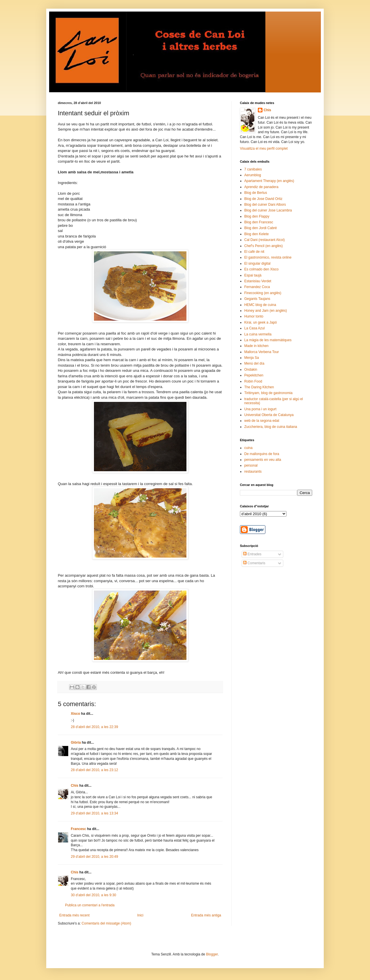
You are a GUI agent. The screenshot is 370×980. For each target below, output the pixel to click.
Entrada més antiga (206, 915)
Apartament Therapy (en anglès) (269, 181)
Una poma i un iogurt (260, 409)
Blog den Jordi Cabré (261, 228)
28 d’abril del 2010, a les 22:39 (94, 727)
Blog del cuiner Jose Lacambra (268, 210)
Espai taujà (253, 275)
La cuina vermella (258, 334)
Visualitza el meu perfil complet (264, 149)
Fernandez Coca (257, 287)
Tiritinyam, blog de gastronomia (268, 393)
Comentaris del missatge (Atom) (106, 923)
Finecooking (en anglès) (263, 293)
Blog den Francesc (259, 222)
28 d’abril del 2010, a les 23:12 (94, 770)
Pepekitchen (254, 375)
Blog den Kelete (257, 234)
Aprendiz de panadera (261, 187)
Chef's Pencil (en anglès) (263, 246)
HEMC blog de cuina (260, 305)
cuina (248, 448)
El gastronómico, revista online (268, 257)
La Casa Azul (255, 328)
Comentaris (254, 563)
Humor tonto (254, 316)
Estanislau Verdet (258, 281)
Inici (140, 915)
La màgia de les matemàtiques (268, 340)
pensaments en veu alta (263, 460)
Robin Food (253, 381)
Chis (75, 786)
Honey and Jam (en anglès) (266, 311)
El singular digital (257, 263)
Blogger (212, 954)
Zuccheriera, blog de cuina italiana (271, 427)
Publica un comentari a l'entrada (90, 905)
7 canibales (253, 169)
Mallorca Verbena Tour (262, 352)
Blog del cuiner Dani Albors (265, 205)
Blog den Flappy (257, 216)
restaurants (253, 472)
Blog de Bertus (256, 193)
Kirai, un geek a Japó (261, 322)
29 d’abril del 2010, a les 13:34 (94, 813)
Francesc (78, 829)
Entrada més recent (74, 915)
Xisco (75, 714)
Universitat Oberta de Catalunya (269, 415)
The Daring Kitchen (259, 387)
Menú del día (254, 363)
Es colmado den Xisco (261, 269)
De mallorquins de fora (262, 454)
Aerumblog (253, 175)
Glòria (76, 743)
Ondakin (251, 370)
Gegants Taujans (257, 299)
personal (251, 465)
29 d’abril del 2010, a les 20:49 (94, 857)
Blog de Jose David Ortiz (263, 199)
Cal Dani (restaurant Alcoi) (264, 240)
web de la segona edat (262, 421)
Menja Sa (252, 358)
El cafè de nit (254, 252)
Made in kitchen (256, 346)
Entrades (252, 554)
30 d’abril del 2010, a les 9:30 (94, 895)
